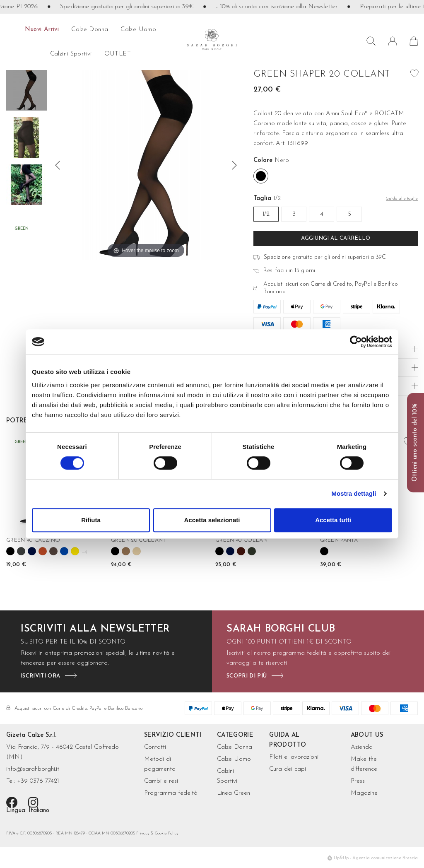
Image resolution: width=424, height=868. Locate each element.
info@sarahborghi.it (33, 769)
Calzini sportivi (71, 54)
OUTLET (118, 54)
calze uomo (138, 30)
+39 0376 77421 (38, 781)
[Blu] (32, 551)
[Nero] (261, 176)
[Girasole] (75, 551)
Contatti (155, 747)
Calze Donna (235, 747)
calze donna (90, 30)
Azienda (362, 747)
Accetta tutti (333, 520)
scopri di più (247, 676)
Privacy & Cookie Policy (157, 833)
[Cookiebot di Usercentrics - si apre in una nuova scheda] (356, 342)
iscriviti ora (40, 676)
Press (358, 781)
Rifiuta (91, 520)
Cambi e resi (161, 781)
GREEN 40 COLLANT (243, 540)
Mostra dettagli (354, 493)
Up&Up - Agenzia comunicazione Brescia (376, 858)
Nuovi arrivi (42, 30)
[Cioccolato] (53, 551)
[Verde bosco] (252, 551)
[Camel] (126, 551)
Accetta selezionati (212, 520)
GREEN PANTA (339, 540)
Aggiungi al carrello (336, 238)
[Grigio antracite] (21, 551)
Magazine (364, 793)
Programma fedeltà (171, 793)
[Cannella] (43, 551)
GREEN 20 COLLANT (139, 540)
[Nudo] (137, 551)
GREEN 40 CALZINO (33, 540)
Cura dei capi (288, 769)
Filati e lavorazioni (294, 757)
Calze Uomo (234, 759)
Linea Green (234, 793)
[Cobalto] (64, 551)
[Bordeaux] (241, 551)
